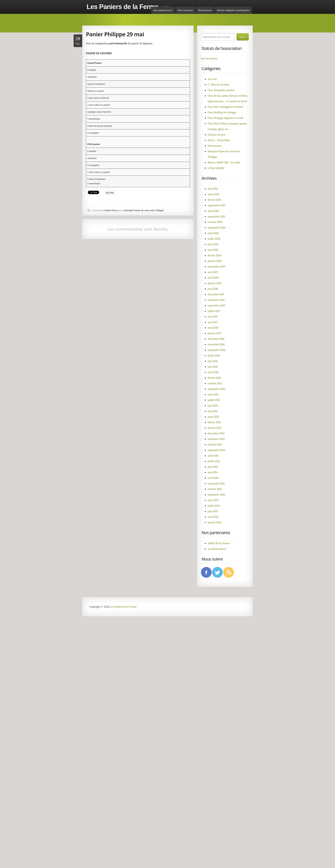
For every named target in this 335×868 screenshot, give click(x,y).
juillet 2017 (214, 311)
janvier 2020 (215, 261)
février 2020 (215, 255)
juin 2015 (213, 406)
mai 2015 (213, 411)
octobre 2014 (215, 445)
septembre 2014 (216, 450)
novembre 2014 (216, 439)
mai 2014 (213, 472)
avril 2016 (213, 372)
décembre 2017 (216, 294)
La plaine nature (217, 549)
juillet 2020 (214, 239)
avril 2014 (213, 478)
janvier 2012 (215, 522)
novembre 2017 (216, 300)
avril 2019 (213, 278)
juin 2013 (213, 511)
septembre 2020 (217, 228)
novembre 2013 (216, 484)
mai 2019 (213, 272)
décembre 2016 (216, 339)
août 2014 (213, 456)
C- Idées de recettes (218, 85)
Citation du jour (217, 135)
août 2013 (213, 500)
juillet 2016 (214, 356)
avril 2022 (213, 211)
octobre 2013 (215, 489)
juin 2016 (213, 361)
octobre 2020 (215, 222)
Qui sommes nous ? (163, 10)
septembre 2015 (216, 389)
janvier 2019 (215, 283)
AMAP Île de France (219, 543)
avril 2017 (213, 328)
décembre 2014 (216, 433)
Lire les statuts (209, 59)
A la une (212, 79)
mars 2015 (213, 417)
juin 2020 (213, 244)
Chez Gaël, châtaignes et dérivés (225, 107)
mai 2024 (213, 189)
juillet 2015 (214, 400)
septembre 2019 (216, 267)
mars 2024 (214, 194)
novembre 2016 (216, 344)
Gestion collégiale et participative (233, 10)
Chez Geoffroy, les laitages (222, 112)
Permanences (205, 10)
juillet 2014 (214, 461)
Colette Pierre (111, 210)
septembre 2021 (216, 217)
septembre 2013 (216, 495)
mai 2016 (213, 367)
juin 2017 (213, 317)
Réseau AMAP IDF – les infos (224, 163)
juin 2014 (213, 467)
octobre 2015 (215, 383)
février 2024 (214, 200)
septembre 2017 (216, 306)
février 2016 (214, 378)
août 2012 (213, 517)
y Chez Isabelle (216, 168)
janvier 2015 (215, 428)
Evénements (215, 146)
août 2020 (213, 233)
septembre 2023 (217, 205)
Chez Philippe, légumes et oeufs (225, 118)
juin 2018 (213, 289)
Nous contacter (185, 10)
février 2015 (214, 422)
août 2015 (213, 395)
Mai (78, 41)
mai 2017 (213, 322)
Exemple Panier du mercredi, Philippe (144, 210)
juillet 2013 (214, 506)
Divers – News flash (219, 140)
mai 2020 (213, 250)
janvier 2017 (215, 333)
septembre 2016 (216, 350)
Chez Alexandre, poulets (221, 90)
